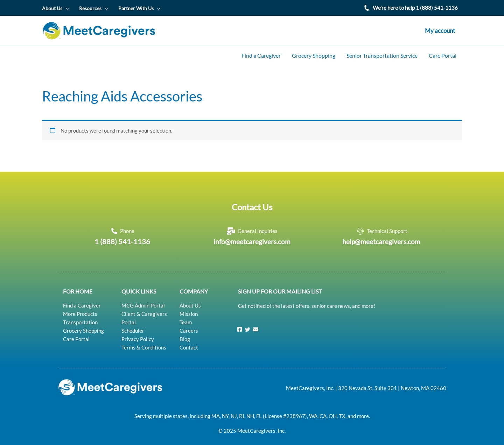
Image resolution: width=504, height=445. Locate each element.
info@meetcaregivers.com (252, 238)
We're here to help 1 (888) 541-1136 (415, 7)
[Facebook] (240, 325)
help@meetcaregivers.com (381, 238)
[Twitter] (248, 325)
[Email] (256, 325)
